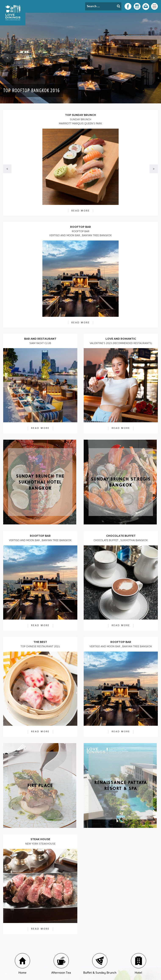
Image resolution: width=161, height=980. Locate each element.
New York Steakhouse (40, 844)
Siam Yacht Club (40, 343)
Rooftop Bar (80, 234)
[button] (7, 58)
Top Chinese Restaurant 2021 (40, 647)
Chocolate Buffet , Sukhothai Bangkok (121, 540)
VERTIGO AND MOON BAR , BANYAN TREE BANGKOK (40, 540)
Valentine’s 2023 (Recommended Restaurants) (121, 343)
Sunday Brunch (80, 122)
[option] (80, 58)
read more (40, 428)
